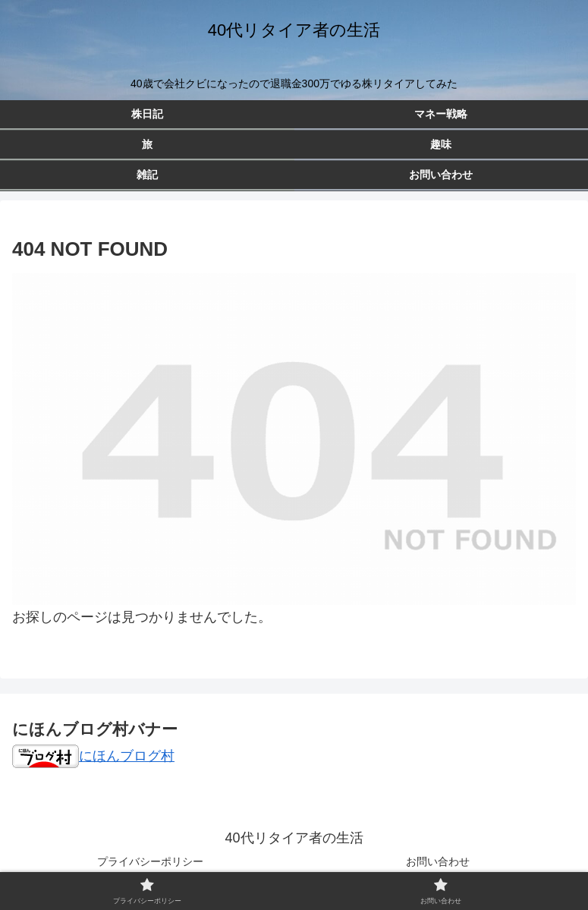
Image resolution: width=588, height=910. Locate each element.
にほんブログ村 (93, 756)
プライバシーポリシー (150, 861)
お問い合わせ (438, 861)
